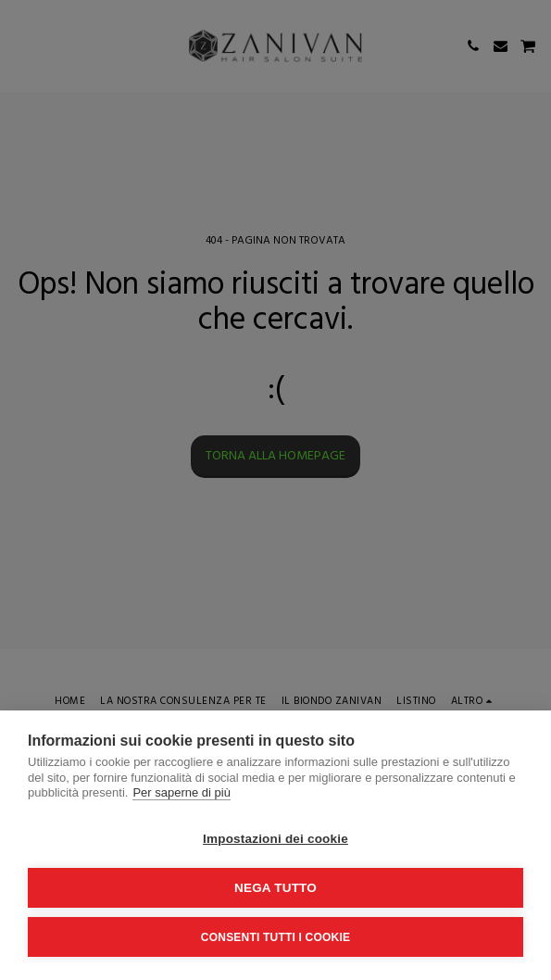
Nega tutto (275, 888)
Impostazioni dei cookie (275, 839)
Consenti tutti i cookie (275, 937)
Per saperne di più (182, 792)
